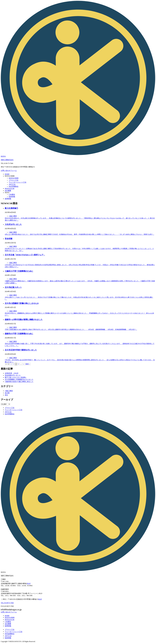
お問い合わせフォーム (9, 171)
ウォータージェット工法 (18, 182)
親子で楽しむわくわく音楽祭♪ (16, 377)
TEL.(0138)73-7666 (7, 603)
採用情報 (8, 199)
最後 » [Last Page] (28, 364)
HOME (7, 174)
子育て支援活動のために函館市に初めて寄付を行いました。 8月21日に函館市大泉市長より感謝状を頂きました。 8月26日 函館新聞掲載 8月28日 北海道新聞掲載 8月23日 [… (71, 329)
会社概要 (8, 191)
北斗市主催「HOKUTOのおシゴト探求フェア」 (25, 255)
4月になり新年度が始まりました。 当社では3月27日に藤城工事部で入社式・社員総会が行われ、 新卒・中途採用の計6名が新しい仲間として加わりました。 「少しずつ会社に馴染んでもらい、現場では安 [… (79, 234)
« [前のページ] (11, 364)
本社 (6, 395)
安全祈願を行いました (13, 375)
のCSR (10, 189)
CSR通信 (12, 194)
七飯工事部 (13, 216)
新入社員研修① (11, 208)
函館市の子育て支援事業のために (19, 334)
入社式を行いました (13, 224)
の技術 (10, 176)
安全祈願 (9, 239)
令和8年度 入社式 (12, 373)
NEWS (7, 193)
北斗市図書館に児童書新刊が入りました (19, 379)
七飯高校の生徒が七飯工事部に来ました (19, 382)
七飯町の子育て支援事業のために (19, 271)
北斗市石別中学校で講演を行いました (21, 350)
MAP (29, 584)
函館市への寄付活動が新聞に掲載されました (24, 320)
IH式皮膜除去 (10, 634)
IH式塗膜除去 (14, 186)
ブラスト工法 (14, 180)
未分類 (7, 393)
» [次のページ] (23, 364)
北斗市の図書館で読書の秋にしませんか (22, 303)
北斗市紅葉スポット (13, 287)
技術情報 (12, 197)
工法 (12, 184)
